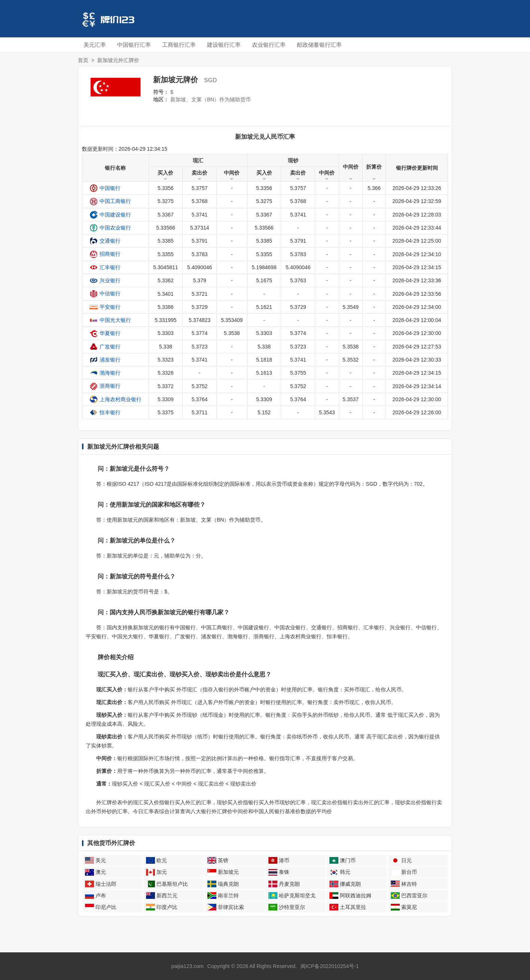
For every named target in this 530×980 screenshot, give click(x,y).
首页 (83, 60)
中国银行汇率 (134, 45)
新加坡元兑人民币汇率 (265, 137)
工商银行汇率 (179, 45)
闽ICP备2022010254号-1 (330, 966)
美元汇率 (95, 45)
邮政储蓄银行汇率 (319, 45)
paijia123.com (188, 966)
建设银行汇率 (224, 45)
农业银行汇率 (269, 45)
